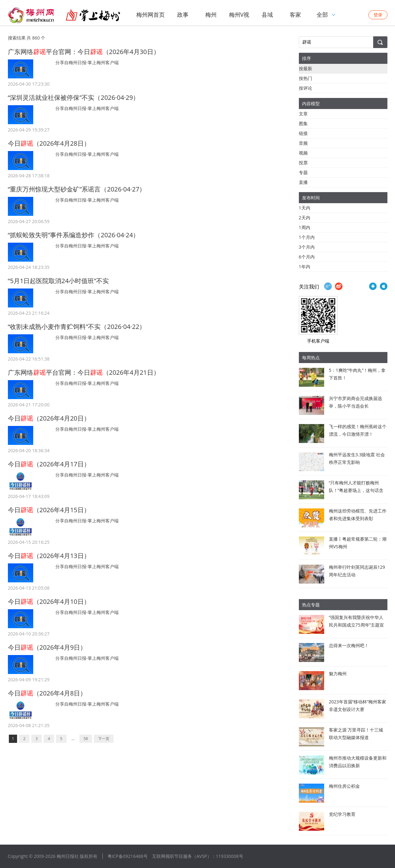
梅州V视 (239, 15)
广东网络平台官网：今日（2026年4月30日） (84, 52)
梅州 (211, 15)
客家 (295, 15)
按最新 (306, 68)
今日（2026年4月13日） (49, 556)
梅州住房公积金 (344, 786)
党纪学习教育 (342, 814)
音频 (303, 143)
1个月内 (307, 237)
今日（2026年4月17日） (49, 464)
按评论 (306, 88)
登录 (378, 15)
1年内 (305, 267)
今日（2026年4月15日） (49, 510)
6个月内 (307, 257)
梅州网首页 (151, 15)
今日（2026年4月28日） (49, 143)
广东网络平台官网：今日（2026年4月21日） (84, 372)
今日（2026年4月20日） (49, 418)
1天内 (305, 208)
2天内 (305, 218)
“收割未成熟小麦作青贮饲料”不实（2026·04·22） (77, 327)
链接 (303, 133)
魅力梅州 (338, 674)
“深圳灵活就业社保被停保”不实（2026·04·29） (74, 97)
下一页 (104, 739)
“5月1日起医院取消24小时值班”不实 (59, 281)
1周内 (305, 227)
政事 (183, 15)
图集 (303, 123)
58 (86, 739)
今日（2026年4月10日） (49, 601)
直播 (303, 182)
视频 (303, 153)
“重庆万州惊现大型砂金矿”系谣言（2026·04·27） (77, 189)
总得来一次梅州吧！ (349, 645)
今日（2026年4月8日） (47, 693)
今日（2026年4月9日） (47, 647)
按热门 (306, 78)
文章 (303, 114)
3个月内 (307, 247)
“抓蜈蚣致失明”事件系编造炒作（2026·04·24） (74, 235)
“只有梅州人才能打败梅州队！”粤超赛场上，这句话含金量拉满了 (356, 490)
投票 (303, 163)
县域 (267, 15)
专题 (303, 172)
